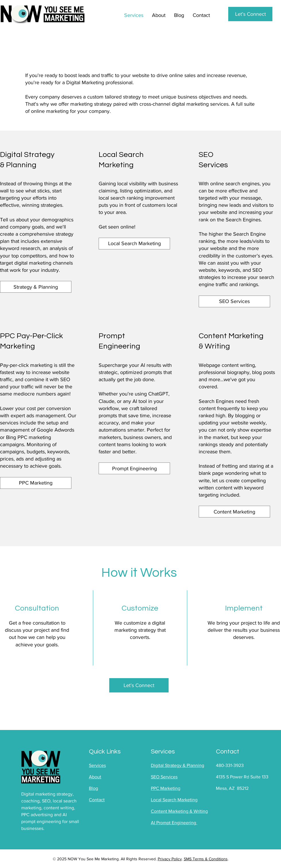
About (95, 777)
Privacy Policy (170, 859)
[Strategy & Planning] (36, 287)
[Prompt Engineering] (134, 468)
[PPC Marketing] (36, 483)
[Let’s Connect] (250, 14)
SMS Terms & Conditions (206, 859)
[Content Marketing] (234, 512)
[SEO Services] (234, 301)
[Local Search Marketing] (134, 244)
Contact (97, 800)
